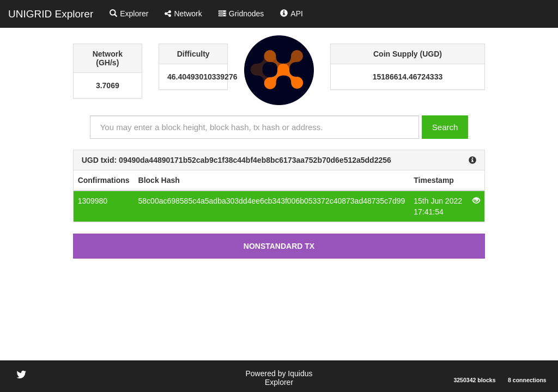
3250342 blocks (474, 380)
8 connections (527, 380)
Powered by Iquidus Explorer (279, 378)
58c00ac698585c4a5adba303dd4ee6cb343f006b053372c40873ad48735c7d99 (272, 201)
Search (445, 127)
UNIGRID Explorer (51, 14)
